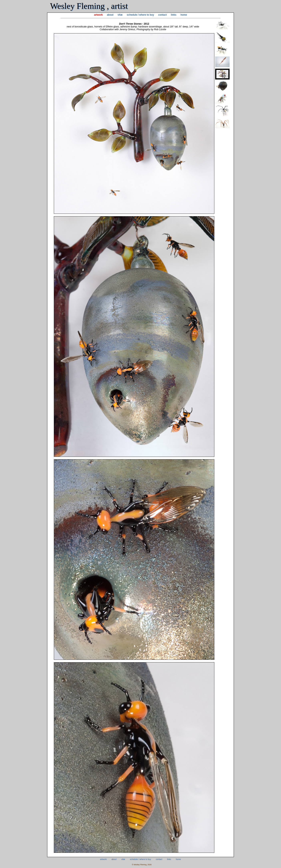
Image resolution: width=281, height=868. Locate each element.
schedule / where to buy (140, 15)
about (110, 15)
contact (162, 15)
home (184, 15)
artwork (98, 15)
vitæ (120, 15)
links (174, 15)
